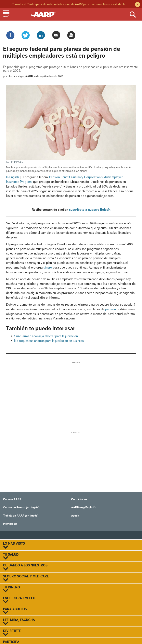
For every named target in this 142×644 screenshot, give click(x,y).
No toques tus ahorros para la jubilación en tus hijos (49, 341)
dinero (48, 267)
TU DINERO (71, 589)
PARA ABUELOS (71, 611)
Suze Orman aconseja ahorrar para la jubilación (46, 336)
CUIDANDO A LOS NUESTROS (71, 567)
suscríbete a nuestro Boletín (90, 210)
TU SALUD (71, 556)
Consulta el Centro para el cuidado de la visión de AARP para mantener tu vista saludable (68, 4)
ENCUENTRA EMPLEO (71, 600)
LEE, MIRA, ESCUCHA (71, 622)
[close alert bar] (137, 5)
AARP (29, 76)
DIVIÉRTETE (71, 633)
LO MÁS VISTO (71, 545)
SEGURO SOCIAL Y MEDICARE (71, 578)
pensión (111, 309)
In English (12, 177)
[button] (16, 14)
